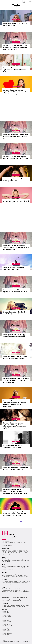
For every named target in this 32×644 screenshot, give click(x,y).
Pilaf (8, 591)
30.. (9, 522)
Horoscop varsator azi (7, 629)
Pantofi (3, 568)
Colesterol (4, 575)
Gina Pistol (13, 553)
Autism (19, 600)
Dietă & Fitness (6, 580)
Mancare (4, 589)
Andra (7, 553)
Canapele (25, 598)
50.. (13, 522)
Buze (13, 560)
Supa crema (17, 590)
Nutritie (12, 583)
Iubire (25, 543)
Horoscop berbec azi (6, 635)
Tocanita (8, 590)
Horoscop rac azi (6, 620)
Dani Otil (26, 551)
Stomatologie (26, 574)
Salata (19, 589)
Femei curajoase (13, 600)
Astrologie (16, 20)
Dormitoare (4, 599)
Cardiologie (24, 575)
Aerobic (28, 581)
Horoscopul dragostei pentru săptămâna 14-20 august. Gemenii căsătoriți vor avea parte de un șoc (15, 92)
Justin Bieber (19, 553)
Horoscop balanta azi (7, 633)
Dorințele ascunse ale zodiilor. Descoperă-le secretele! (13, 269)
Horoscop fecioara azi (7, 623)
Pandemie (22, 606)
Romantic (9, 543)
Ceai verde (13, 577)
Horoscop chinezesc (6, 616)
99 (31, 522)
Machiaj (21, 559)
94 (25, 522)
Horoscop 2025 (5, 613)
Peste (14, 589)
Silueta (3, 584)
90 (19, 522)
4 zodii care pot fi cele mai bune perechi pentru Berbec (14, 180)
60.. (15, 522)
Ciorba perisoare (13, 591)
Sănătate (4, 572)
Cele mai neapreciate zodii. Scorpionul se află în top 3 (12, 446)
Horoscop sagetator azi (7, 628)
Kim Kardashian (20, 550)
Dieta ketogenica (9, 584)
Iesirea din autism (25, 605)
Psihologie (15, 574)
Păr (3, 559)
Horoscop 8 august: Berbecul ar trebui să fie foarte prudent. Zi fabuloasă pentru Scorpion (16, 380)
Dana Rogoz (20, 551)
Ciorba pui (19, 591)
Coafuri (17, 559)
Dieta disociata (25, 583)
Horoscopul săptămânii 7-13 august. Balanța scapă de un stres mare (15, 357)
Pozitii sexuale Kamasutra (20, 544)
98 (30, 522)
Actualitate (5, 604)
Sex (7, 544)
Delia (10, 553)
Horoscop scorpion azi (7, 627)
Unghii (8, 559)
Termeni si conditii (18, 641)
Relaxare (16, 581)
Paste (7, 589)
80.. (18, 522)
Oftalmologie (5, 577)
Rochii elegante (9, 568)
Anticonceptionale (11, 575)
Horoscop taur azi (6, 624)
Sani (24, 559)
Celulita (16, 560)
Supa (25, 589)
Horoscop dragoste (6, 615)
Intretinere (24, 581)
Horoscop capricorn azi (7, 625)
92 (22, 522)
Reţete (4, 587)
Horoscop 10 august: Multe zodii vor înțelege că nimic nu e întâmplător (15, 291)
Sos (16, 589)
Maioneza (4, 591)
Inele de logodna (17, 568)
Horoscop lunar (5, 619)
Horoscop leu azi (6, 632)
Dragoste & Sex (6, 541)
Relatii (19, 543)
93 (23, 522)
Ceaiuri (7, 574)
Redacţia (24, 641)
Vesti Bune (13, 606)
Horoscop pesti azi (6, 631)
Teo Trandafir (8, 551)
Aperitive (22, 590)
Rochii (5, 559)
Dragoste (4, 543)
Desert (26, 590)
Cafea (22, 589)
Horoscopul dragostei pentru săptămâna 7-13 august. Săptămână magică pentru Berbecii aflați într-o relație (15, 426)
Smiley (3, 553)
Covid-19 (18, 606)
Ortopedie (20, 577)
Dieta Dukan (11, 581)
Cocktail (12, 590)
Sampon (9, 560)
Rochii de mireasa (16, 566)
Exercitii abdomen (6, 583)
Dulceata (4, 590)
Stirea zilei (13, 605)
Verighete (23, 568)
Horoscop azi (5, 614)
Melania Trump (26, 553)
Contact (29, 641)
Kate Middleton (13, 550)
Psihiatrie (25, 577)
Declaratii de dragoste (7, 545)
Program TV (4, 554)
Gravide (7, 600)
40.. (11, 522)
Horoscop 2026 (5, 611)
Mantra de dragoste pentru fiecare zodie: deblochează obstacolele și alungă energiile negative (15, 514)
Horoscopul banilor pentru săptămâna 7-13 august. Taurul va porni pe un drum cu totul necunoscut (14, 404)
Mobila (21, 598)
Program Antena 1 (19, 554)
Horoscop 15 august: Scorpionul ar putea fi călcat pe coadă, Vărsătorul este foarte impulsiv (15, 48)
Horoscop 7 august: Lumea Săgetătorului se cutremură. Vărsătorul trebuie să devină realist (15, 491)
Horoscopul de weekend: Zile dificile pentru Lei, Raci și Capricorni (15, 468)
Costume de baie (25, 566)
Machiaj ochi (21, 560)
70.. (16, 522)
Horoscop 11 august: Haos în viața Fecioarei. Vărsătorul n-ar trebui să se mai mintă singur (16, 247)
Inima (10, 574)
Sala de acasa (16, 584)
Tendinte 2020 (9, 569)
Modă (3, 565)
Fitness (6, 581)
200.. (3, 523)
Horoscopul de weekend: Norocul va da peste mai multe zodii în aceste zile (15, 136)
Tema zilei (18, 605)
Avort (9, 577)
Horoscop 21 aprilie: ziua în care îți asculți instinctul (15, 24)
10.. (6, 522)
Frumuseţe (5, 557)
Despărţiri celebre (6, 606)
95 (26, 522)
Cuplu (22, 543)
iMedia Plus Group (15, 640)
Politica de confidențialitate (7, 641)
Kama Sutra (11, 544)
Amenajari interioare (15, 598)
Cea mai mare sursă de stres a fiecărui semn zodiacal (16, 202)
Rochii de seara (8, 566)
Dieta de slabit (18, 583)
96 (27, 522)
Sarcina (3, 574)
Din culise (4, 605)
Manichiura (4, 560)
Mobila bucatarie (6, 598)
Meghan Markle (5, 550)
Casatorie (4, 544)
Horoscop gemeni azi (7, 622)
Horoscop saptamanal (7, 636)
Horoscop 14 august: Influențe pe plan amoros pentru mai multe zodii (16, 158)
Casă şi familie (6, 596)
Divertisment (5, 548)
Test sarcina (18, 575)
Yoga (20, 581)
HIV (17, 577)
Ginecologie (20, 574)
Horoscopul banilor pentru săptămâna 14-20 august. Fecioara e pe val (15, 70)
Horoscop (4, 610)
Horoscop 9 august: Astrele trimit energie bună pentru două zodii (14, 335)
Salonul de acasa (9, 562)
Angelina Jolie (14, 551)
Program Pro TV (11, 554)
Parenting (17, 599)
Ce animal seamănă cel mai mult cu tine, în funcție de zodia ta (15, 313)
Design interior (11, 599)
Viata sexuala (14, 543)
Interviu (8, 605)
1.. (5, 522)
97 (29, 522)
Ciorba (11, 589)
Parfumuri (13, 559)
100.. (1, 523)
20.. (8, 522)
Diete (3, 581)
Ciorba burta (25, 591)
